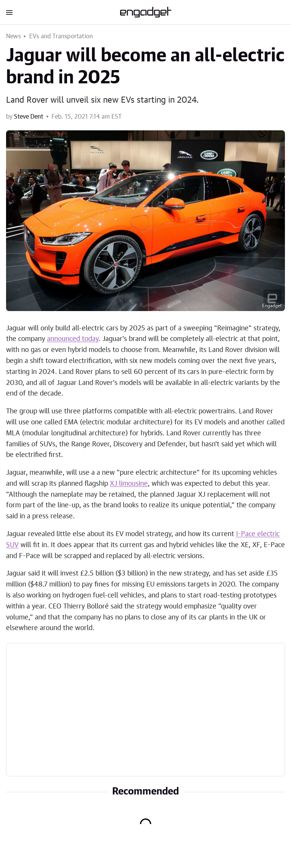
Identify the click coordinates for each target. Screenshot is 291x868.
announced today (73, 339)
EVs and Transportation (61, 36)
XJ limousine (129, 484)
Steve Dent (29, 117)
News (13, 36)
